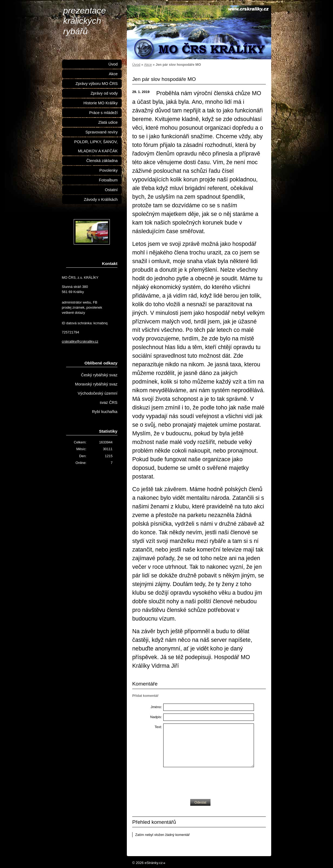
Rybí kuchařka (105, 412)
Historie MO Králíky (101, 103)
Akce (148, 65)
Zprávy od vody (104, 93)
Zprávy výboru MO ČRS (97, 84)
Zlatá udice (108, 122)
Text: (158, 727)
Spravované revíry (102, 132)
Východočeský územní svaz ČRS (98, 398)
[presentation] (204, 782)
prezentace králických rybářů (84, 21)
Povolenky (108, 170)
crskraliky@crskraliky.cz (80, 341)
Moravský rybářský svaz (96, 384)
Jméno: (156, 707)
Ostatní (111, 190)
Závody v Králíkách (101, 199)
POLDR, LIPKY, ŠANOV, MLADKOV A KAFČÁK (96, 146)
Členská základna (102, 161)
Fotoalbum (108, 180)
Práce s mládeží (103, 113)
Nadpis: (156, 717)
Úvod (136, 65)
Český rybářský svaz (99, 375)
